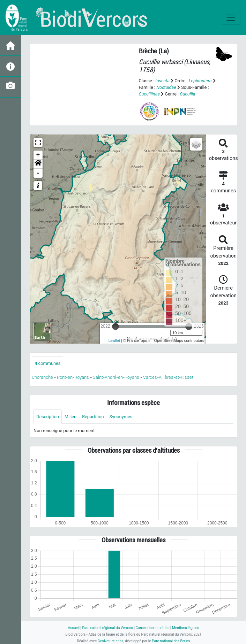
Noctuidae (166, 87)
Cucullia (187, 94)
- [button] (38, 173)
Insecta (162, 81)
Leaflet (114, 340)
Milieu (70, 417)
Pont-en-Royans (73, 377)
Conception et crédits (152, 628)
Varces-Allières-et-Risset (168, 377)
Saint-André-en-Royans (116, 377)
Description (48, 417)
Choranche (42, 377)
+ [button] (38, 155)
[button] (38, 164)
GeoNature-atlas (111, 641)
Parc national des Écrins (171, 641)
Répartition (93, 417)
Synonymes (121, 417)
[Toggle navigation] (231, 18)
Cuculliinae (150, 94)
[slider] (115, 327)
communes (47, 363)
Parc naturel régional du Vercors (107, 628)
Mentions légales (186, 628)
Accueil (73, 628)
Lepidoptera (200, 81)
